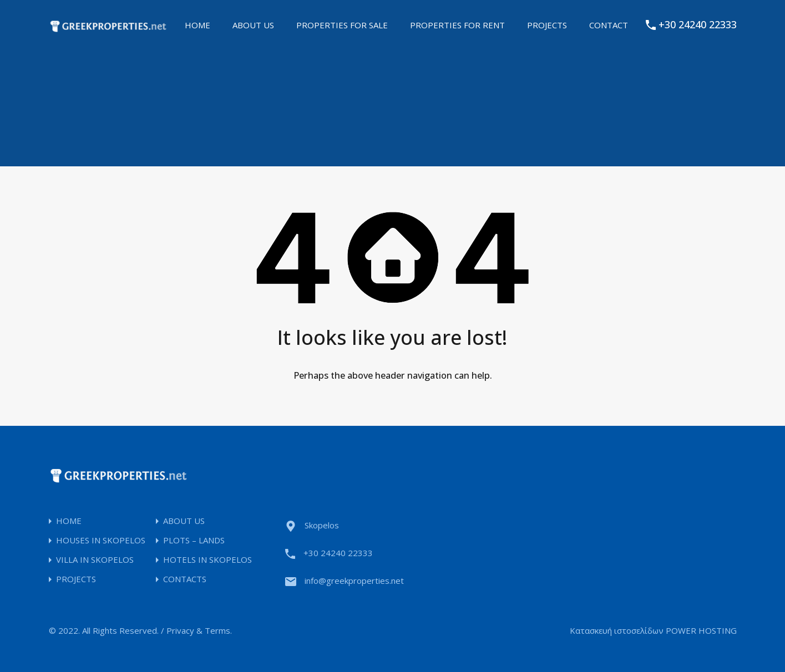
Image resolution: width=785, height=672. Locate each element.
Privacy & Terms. (199, 630)
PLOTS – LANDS (194, 540)
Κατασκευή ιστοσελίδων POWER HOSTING (653, 630)
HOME (197, 25)
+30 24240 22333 (698, 25)
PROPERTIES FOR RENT (457, 25)
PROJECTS (547, 25)
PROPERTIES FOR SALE (342, 25)
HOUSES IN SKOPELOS (101, 540)
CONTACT (609, 25)
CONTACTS (185, 579)
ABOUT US (253, 25)
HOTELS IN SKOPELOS (207, 560)
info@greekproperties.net (354, 581)
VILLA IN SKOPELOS (95, 560)
